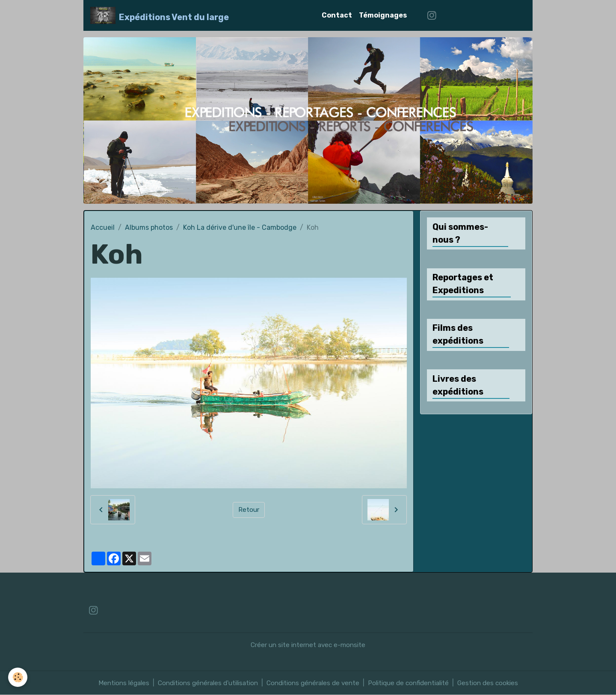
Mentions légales (112, 683)
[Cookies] (18, 677)
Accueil (103, 227)
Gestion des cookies (499, 683)
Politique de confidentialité (415, 683)
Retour (249, 509)
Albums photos (149, 227)
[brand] (160, 15)
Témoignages (383, 15)
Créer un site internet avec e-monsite (308, 645)
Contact (337, 15)
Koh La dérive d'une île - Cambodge (240, 227)
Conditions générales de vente (314, 683)
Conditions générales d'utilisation (202, 683)
